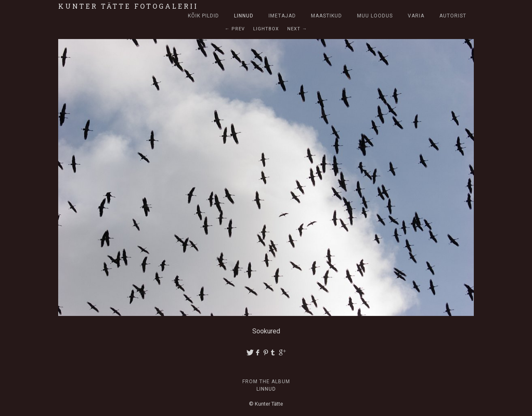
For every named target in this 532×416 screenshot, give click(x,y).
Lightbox (266, 29)
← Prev (235, 29)
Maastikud (326, 16)
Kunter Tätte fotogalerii (128, 6)
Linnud (244, 16)
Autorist (453, 16)
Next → (297, 29)
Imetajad (282, 16)
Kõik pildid (203, 16)
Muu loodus (375, 16)
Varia (416, 16)
